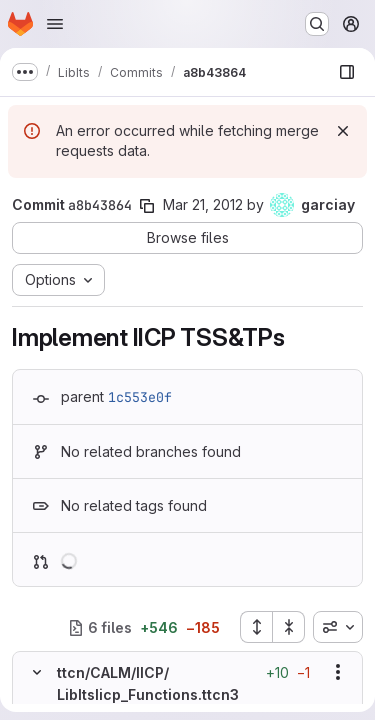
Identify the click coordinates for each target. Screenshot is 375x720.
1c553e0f (140, 397)
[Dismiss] (343, 131)
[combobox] (338, 627)
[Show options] (338, 672)
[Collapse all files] (289, 627)
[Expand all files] (256, 627)
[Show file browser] (347, 72)
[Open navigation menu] (55, 24)
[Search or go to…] (317, 24)
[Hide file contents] (37, 672)
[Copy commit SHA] (147, 206)
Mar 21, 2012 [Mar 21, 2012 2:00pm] (203, 204)
